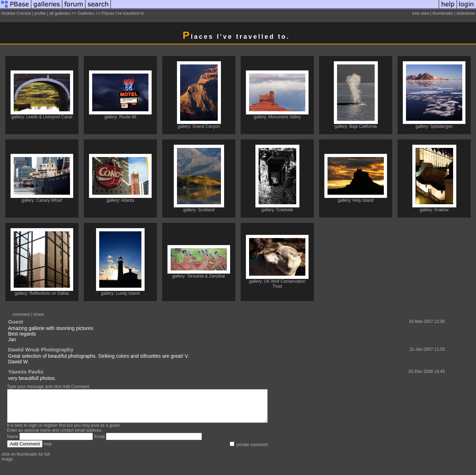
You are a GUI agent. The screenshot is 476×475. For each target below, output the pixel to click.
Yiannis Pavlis (26, 372)
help (48, 450)
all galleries (60, 13)
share (39, 314)
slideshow (466, 13)
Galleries (86, 13)
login (33, 432)
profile (40, 13)
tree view (421, 13)
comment (21, 314)
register (51, 432)
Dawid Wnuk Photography (41, 349)
